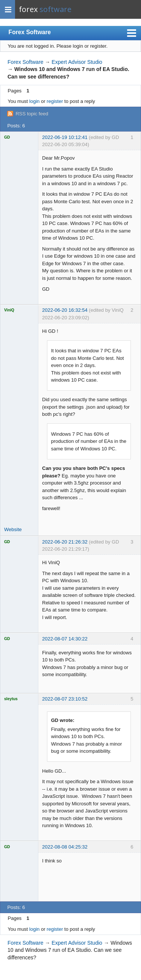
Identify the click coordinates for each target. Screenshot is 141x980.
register (55, 101)
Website (13, 529)
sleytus (11, 699)
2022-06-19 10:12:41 (65, 137)
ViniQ (9, 310)
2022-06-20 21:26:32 (65, 542)
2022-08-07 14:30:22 (65, 639)
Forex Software (30, 32)
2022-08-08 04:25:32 (65, 847)
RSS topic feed (32, 114)
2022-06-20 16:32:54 (65, 310)
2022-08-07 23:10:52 (65, 699)
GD (7, 137)
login (34, 101)
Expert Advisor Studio (77, 62)
